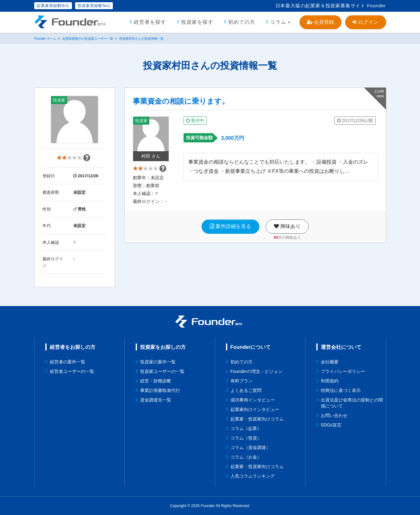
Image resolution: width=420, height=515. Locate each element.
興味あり (287, 231)
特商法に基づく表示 (341, 390)
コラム (278, 22)
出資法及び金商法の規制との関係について (352, 403)
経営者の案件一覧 (68, 362)
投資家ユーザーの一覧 (162, 371)
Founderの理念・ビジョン (256, 371)
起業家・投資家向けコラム (257, 419)
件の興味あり (287, 242)
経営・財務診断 (156, 381)
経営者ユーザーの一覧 (72, 371)
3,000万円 (233, 138)
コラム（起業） (246, 428)
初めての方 (242, 22)
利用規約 (330, 381)
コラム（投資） (246, 438)
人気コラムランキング (253, 476)
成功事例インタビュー (253, 400)
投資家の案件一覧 (158, 362)
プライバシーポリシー (343, 371)
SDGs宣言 (331, 425)
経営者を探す (150, 22)
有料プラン (242, 381)
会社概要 (330, 362)
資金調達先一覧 (156, 400)
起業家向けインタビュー (255, 409)
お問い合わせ (334, 415)
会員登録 (320, 22)
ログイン (365, 22)
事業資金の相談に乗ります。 (181, 101)
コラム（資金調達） (250, 447)
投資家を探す (197, 22)
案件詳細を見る (230, 231)
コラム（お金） (246, 457)
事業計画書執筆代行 (160, 390)
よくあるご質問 (246, 390)
